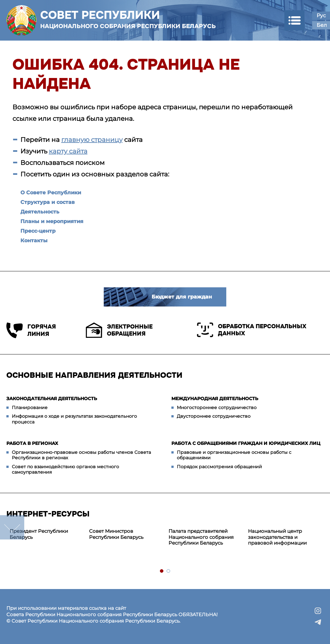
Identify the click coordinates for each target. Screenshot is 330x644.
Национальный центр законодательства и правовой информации (277, 537)
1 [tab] (162, 571)
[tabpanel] (46, 534)
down (12, 527)
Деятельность (40, 212)
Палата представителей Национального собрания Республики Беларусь (201, 537)
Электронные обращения (119, 330)
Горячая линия (31, 330)
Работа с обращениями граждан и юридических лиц (246, 443)
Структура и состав (48, 202)
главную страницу (92, 140)
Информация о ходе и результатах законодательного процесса (74, 419)
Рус (321, 16)
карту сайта (68, 151)
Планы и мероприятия (52, 221)
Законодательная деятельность (52, 399)
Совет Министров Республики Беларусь (116, 534)
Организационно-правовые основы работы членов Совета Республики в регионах (81, 455)
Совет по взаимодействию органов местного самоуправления (65, 469)
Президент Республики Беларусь (39, 534)
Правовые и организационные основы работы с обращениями (234, 455)
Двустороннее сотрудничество (214, 416)
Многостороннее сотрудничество (217, 407)
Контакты (34, 241)
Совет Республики (128, 19)
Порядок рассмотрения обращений (219, 467)
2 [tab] (169, 571)
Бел (322, 25)
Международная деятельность (215, 399)
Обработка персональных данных (252, 330)
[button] (294, 20)
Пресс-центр (38, 231)
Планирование (30, 407)
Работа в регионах (32, 443)
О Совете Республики (51, 193)
